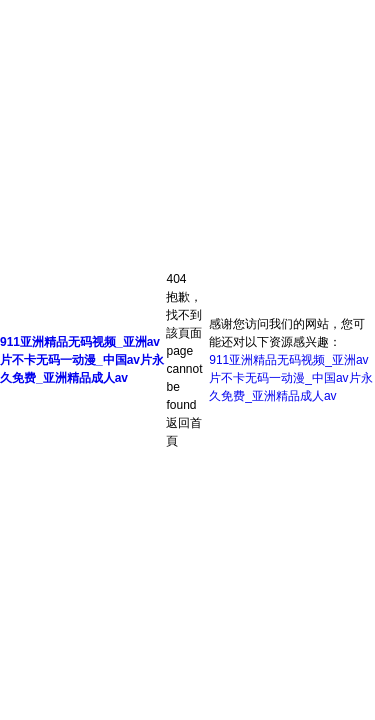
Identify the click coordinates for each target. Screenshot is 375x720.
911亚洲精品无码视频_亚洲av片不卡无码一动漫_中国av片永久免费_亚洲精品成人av (82, 360)
